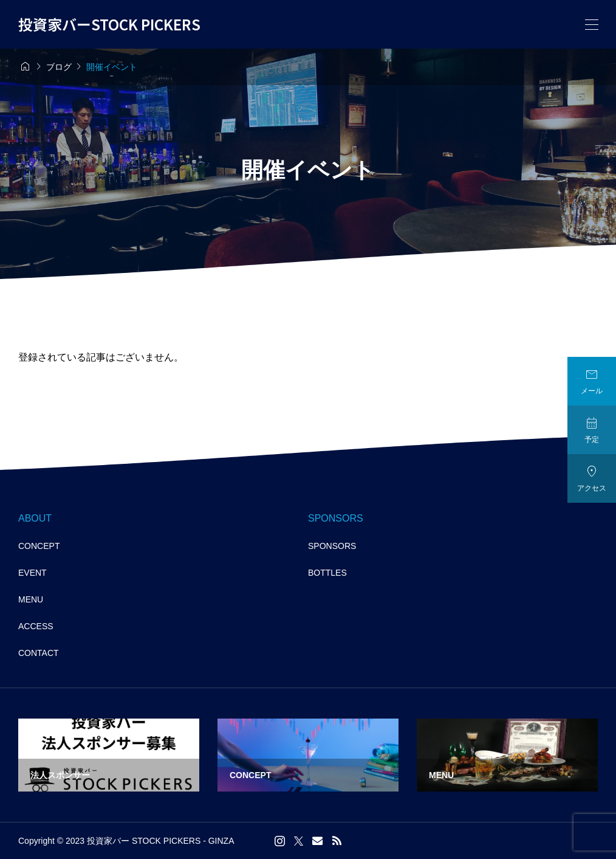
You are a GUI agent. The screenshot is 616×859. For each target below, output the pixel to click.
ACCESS (36, 626)
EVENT (33, 573)
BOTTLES (327, 573)
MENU (31, 599)
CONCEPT (39, 546)
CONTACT (39, 653)
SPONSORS (332, 546)
